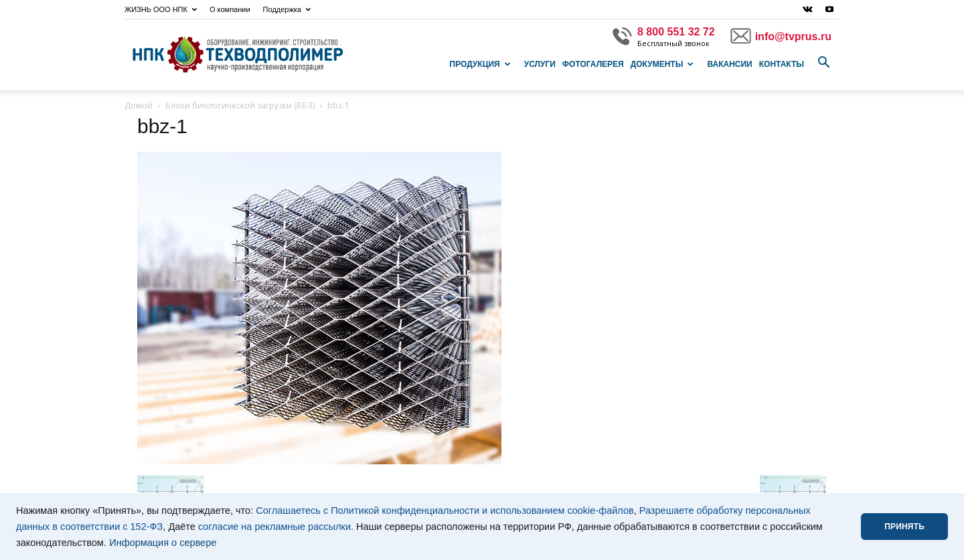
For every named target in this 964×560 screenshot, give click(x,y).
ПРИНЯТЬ (904, 527)
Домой (139, 105)
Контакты (782, 64)
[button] (823, 63)
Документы (662, 64)
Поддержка (287, 9)
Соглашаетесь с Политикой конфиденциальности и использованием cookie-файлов (445, 510)
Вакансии (729, 64)
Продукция (480, 64)
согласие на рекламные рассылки (274, 527)
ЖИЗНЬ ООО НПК (161, 9)
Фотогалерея (593, 64)
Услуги (540, 64)
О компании (230, 9)
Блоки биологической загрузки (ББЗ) (240, 105)
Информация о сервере (163, 543)
